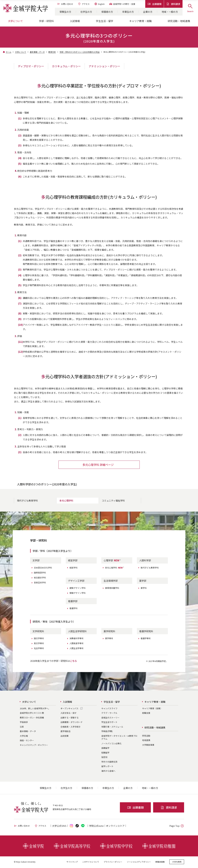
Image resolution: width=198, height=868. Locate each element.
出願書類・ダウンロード (72, 723)
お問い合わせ (65, 4)
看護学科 (73, 609)
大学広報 (24, 737)
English (99, 4)
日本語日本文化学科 (43, 568)
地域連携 (146, 741)
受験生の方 (65, 12)
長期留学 (105, 749)
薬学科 (144, 589)
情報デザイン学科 (77, 594)
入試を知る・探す (69, 714)
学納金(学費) (107, 732)
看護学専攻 (146, 639)
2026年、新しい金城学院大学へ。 (35, 709)
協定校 (104, 758)
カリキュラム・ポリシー (66, 66)
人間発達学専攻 (76, 644)
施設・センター (27, 741)
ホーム (9, 52)
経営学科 (73, 568)
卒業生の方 (128, 12)
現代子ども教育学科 (27, 501)
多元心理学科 (66, 501)
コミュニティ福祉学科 (113, 501)
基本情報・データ (37, 52)
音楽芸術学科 (40, 583)
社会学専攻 (39, 649)
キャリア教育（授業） (152, 709)
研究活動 (146, 736)
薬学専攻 (109, 639)
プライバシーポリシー (113, 862)
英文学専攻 (39, 644)
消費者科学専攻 (76, 639)
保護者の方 (107, 12)
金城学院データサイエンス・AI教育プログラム (119, 738)
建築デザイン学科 (77, 589)
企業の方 (148, 12)
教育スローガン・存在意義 (32, 718)
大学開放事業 (148, 745)
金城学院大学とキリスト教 (32, 714)
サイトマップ (72, 862)
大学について (21, 52)
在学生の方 (86, 12)
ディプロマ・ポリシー (31, 66)
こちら (73, 662)
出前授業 (65, 737)
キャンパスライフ (109, 709)
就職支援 (146, 714)
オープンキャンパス (69, 709)
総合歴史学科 (40, 578)
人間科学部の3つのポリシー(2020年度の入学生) (47, 485)
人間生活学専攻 (76, 649)
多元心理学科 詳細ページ (98, 465)
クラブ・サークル (109, 714)
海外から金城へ (108, 772)
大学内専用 (177, 862)
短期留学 (105, 753)
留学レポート (107, 767)
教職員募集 (160, 862)
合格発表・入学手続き (71, 727)
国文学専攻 (39, 639)
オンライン (115, 827)
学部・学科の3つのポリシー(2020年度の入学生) (80, 52)
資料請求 (173, 4)
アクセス (84, 4)
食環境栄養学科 (112, 589)
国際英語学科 (40, 573)
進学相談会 (66, 732)
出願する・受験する (70, 718)
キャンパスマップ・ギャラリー (34, 746)
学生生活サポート (109, 723)
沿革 (22, 727)
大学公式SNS (59, 827)
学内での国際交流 (109, 763)
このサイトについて (91, 862)
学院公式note (96, 827)
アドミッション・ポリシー (104, 66)
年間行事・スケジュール (112, 727)
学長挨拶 (24, 723)
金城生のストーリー (110, 718)
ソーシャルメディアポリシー (139, 862)
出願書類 (155, 4)
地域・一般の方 (170, 12)
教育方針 (52, 52)
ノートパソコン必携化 (111, 744)
